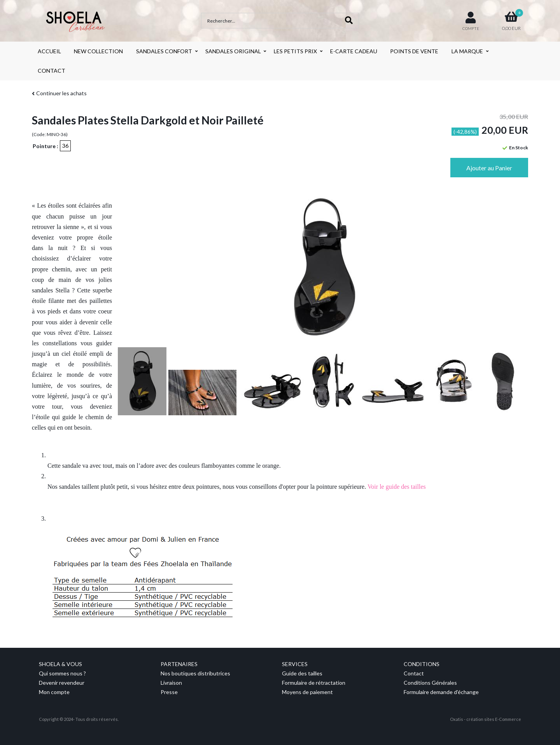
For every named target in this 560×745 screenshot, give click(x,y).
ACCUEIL (49, 51)
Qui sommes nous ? (62, 673)
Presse (169, 692)
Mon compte (54, 692)
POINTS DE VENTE (414, 51)
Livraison (171, 683)
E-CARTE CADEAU (354, 51)
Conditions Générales (430, 683)
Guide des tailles (302, 673)
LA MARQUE (467, 51)
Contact (414, 673)
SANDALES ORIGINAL (233, 51)
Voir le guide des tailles (397, 487)
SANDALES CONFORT (164, 51)
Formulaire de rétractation (314, 683)
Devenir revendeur (62, 683)
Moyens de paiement (307, 692)
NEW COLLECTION (98, 51)
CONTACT (52, 71)
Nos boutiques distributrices (195, 673)
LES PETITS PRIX (295, 51)
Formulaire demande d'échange (441, 692)
